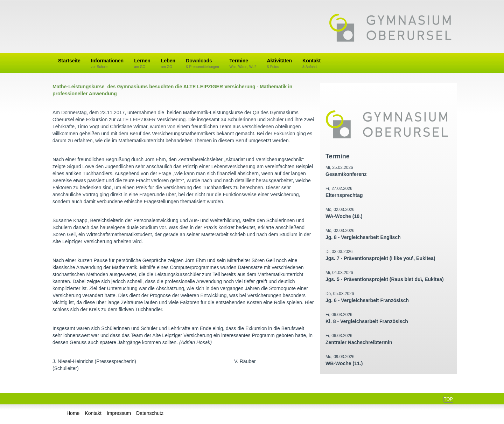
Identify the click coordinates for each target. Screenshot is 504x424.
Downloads (202, 64)
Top (448, 399)
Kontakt (311, 64)
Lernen (142, 64)
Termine (243, 64)
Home (73, 413)
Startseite (69, 61)
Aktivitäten (279, 64)
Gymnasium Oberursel (390, 28)
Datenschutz (150, 413)
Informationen (107, 64)
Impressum (119, 413)
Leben (168, 64)
